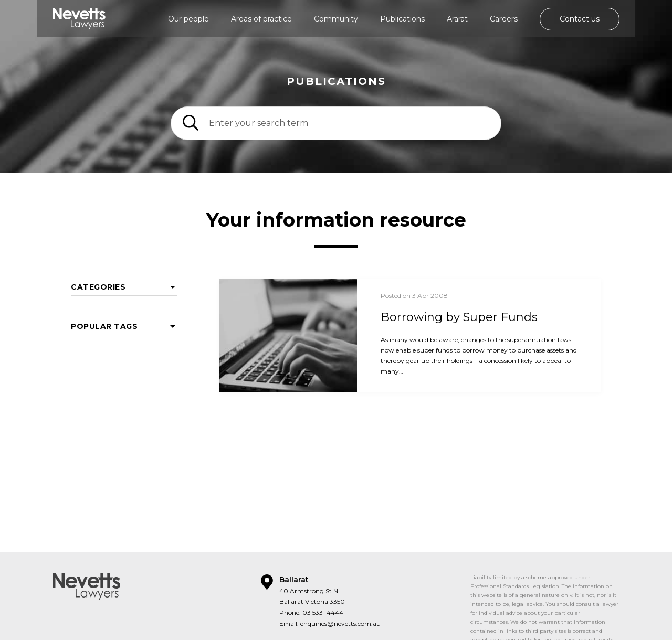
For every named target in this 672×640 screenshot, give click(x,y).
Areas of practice (261, 19)
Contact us (580, 19)
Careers (504, 19)
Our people (188, 19)
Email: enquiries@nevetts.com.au (330, 600)
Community (336, 19)
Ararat (457, 19)
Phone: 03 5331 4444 (311, 589)
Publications (402, 19)
